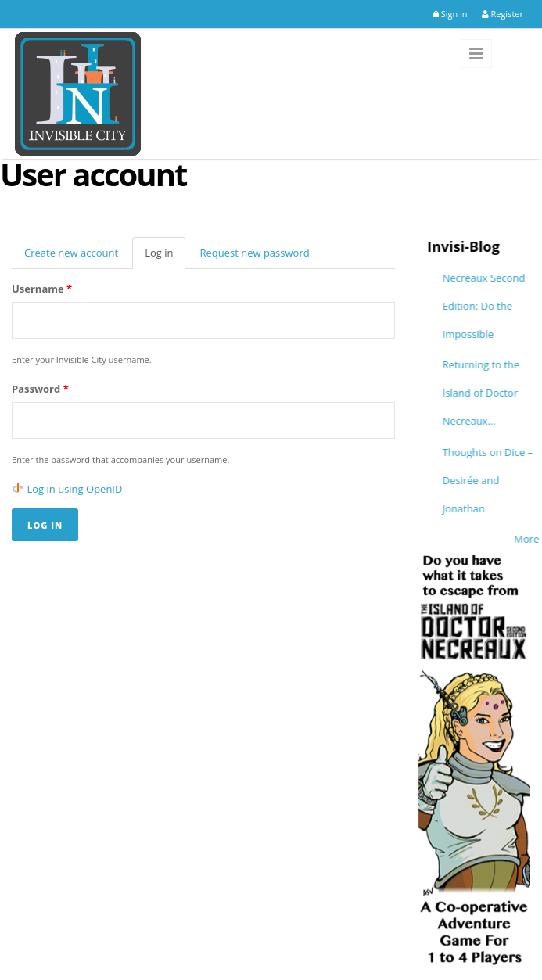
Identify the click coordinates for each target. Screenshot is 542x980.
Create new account (71, 253)
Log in (165, 257)
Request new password (254, 253)
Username (42, 289)
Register (503, 14)
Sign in (450, 14)
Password (40, 389)
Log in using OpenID (75, 489)
